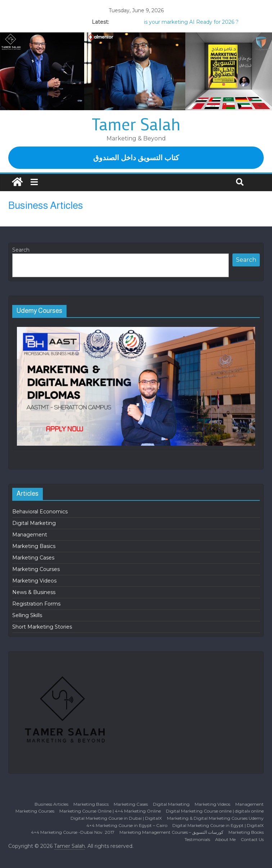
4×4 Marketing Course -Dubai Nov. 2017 (73, 832)
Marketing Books (246, 832)
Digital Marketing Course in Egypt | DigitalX (218, 825)
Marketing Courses (36, 569)
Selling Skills (27, 615)
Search (21, 250)
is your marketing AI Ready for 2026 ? (191, 22)
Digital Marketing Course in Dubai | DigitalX (116, 818)
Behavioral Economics (40, 512)
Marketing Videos (34, 581)
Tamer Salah (136, 124)
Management (30, 535)
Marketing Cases (33, 558)
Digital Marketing (34, 523)
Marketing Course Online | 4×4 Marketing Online (110, 811)
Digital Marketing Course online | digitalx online (215, 811)
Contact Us (252, 839)
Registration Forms (36, 604)
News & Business (34, 592)
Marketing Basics (34, 546)
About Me (225, 839)
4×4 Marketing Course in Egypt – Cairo (127, 825)
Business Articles (51, 804)
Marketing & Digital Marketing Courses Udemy (215, 818)
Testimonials (197, 839)
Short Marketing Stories (42, 627)
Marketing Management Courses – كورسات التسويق (171, 832)
